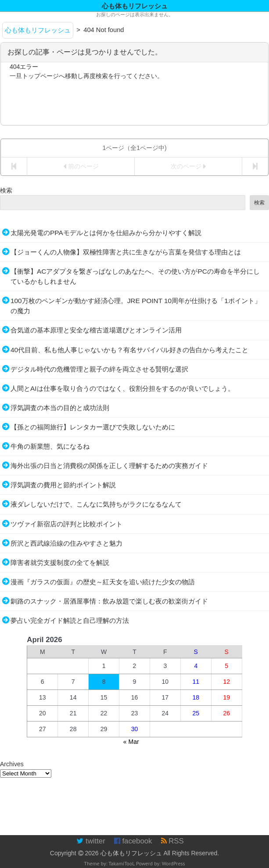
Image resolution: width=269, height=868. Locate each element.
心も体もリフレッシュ (131, 853)
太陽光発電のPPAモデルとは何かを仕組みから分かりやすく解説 (106, 233)
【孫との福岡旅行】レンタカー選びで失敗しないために (93, 427)
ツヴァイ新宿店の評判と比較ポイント (66, 524)
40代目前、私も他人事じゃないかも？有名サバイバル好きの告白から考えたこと (129, 350)
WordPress (174, 863)
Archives (12, 764)
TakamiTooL (122, 863)
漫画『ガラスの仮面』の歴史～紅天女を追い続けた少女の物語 (103, 582)
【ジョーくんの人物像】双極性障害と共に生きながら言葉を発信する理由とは (126, 252)
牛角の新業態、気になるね (50, 446)
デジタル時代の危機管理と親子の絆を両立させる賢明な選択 (99, 369)
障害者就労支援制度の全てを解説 (60, 563)
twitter (91, 841)
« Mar (131, 742)
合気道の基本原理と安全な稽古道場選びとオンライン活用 (96, 330)
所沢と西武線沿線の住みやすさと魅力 (66, 543)
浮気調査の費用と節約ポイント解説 (63, 485)
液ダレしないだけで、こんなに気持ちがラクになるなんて (96, 504)
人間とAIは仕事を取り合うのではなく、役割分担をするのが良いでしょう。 (122, 388)
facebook (133, 841)
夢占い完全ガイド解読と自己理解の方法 (70, 620)
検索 (6, 190)
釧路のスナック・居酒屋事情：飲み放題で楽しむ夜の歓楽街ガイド (109, 601)
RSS (172, 841)
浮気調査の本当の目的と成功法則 (60, 408)
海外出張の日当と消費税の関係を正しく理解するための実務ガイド (109, 466)
